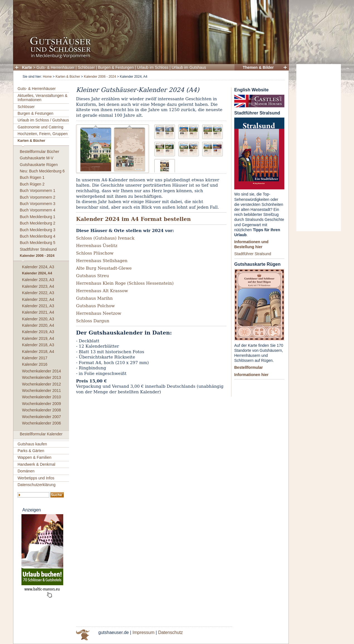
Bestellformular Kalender (41, 434)
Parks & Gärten (31, 451)
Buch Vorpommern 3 (38, 204)
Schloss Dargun (93, 321)
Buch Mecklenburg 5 (38, 243)
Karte (27, 67)
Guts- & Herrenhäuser (56, 67)
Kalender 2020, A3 (38, 319)
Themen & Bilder (258, 67)
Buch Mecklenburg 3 (38, 230)
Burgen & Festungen (116, 67)
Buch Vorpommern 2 (38, 197)
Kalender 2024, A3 (38, 267)
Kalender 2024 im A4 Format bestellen (133, 219)
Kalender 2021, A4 (38, 312)
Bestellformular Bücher (40, 152)
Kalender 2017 (35, 358)
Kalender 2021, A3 (38, 306)
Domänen (26, 471)
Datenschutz (171, 632)
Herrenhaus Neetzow (99, 313)
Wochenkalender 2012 (41, 384)
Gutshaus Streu (92, 276)
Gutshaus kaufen (32, 444)
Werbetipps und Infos (36, 478)
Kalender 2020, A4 (38, 325)
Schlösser (86, 67)
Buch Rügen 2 (32, 184)
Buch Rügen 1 (32, 177)
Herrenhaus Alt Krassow (102, 291)
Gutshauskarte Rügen (39, 165)
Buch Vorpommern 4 (38, 210)
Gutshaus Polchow (95, 306)
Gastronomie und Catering (40, 127)
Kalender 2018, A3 (38, 345)
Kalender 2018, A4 (38, 352)
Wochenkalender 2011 (41, 391)
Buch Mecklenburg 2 (38, 223)
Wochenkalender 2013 (41, 377)
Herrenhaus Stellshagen (102, 261)
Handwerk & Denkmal (36, 464)
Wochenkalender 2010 (41, 397)
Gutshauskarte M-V (37, 158)
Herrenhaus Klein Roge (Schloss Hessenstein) (125, 283)
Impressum (143, 632)
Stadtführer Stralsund (38, 249)
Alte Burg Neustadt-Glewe (104, 268)
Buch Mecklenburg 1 (38, 217)
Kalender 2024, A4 (37, 273)
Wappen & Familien (35, 457)
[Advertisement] (319, 148)
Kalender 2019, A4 (38, 338)
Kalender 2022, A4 (38, 299)
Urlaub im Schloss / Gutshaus (43, 120)
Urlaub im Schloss (153, 67)
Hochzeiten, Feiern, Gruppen (43, 134)
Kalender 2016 (35, 364)
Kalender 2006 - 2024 (100, 77)
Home (47, 77)
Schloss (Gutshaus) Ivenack (105, 238)
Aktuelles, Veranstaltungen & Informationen (42, 98)
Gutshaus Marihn (94, 298)
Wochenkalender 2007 (41, 417)
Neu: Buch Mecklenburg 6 (42, 171)
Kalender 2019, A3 (38, 332)
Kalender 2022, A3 (38, 293)
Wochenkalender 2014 (41, 371)
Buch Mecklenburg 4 (38, 236)
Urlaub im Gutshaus (189, 67)
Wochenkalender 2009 (41, 404)
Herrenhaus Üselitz (97, 246)
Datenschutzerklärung (36, 485)
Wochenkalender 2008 (41, 410)
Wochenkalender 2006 (41, 423)
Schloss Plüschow (95, 253)
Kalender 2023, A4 (38, 286)
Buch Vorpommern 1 (38, 191)
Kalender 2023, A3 (38, 280)
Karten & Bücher (68, 77)
